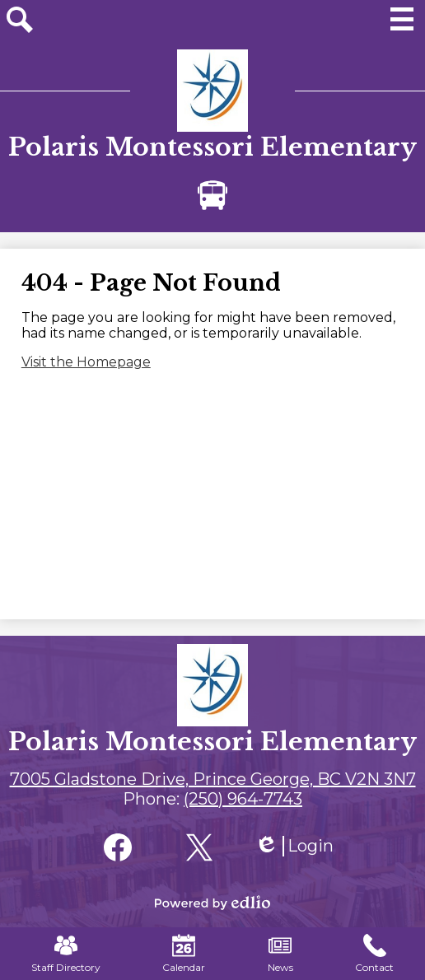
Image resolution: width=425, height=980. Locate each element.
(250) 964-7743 (243, 799)
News (280, 954)
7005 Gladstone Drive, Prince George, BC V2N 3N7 (213, 779)
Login (294, 846)
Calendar (184, 954)
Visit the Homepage (86, 362)
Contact (374, 954)
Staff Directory (66, 954)
